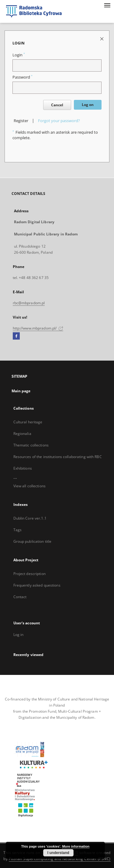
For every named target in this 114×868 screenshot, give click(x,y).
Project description (29, 574)
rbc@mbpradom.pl (29, 303)
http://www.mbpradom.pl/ (38, 328)
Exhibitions (23, 468)
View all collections (29, 486)
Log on (88, 105)
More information (76, 846)
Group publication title (33, 541)
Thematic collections (31, 445)
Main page (21, 391)
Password (22, 77)
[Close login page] (102, 39)
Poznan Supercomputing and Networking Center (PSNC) (60, 859)
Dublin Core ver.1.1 (30, 518)
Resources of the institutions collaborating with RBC (58, 457)
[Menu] (107, 5)
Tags (17, 530)
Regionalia (22, 434)
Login (19, 55)
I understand (58, 853)
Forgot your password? (59, 121)
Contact (20, 597)
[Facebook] (16, 336)
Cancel (57, 105)
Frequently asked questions (37, 585)
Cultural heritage (28, 422)
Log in (19, 635)
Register (21, 121)
